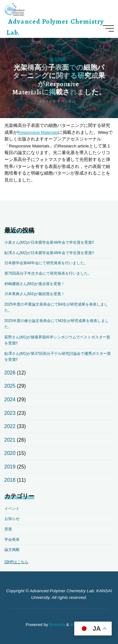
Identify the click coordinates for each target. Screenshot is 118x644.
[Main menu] (108, 28)
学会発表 (12, 540)
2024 (10, 400)
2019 (10, 467)
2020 (10, 453)
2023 (10, 413)
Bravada (57, 625)
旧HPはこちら (17, 562)
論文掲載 (58, 59)
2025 (10, 386)
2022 (10, 426)
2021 (10, 440)
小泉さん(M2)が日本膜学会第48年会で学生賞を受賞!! (49, 242)
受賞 (8, 529)
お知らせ (12, 519)
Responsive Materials (38, 132)
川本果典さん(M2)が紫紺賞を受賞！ (35, 294)
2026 (10, 373)
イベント (12, 509)
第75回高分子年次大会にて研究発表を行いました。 (48, 273)
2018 (10, 480)
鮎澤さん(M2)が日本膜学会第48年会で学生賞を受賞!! (49, 253)
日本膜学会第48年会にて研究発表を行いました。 (46, 263)
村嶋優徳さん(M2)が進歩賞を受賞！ (35, 284)
